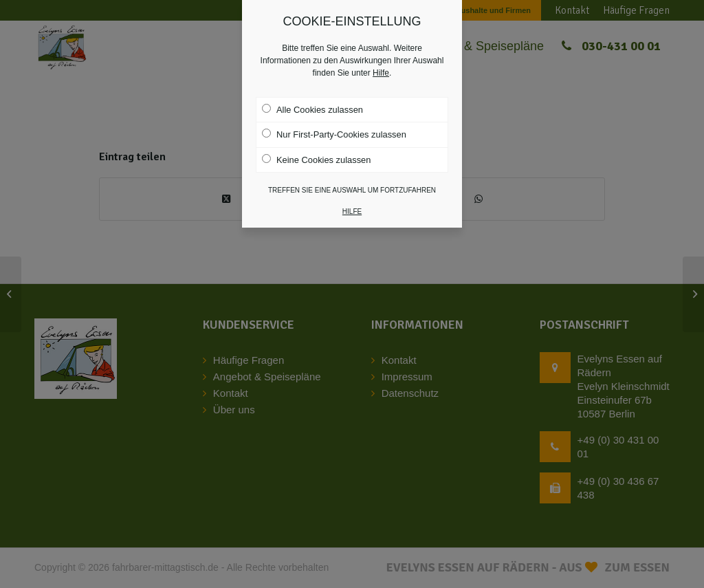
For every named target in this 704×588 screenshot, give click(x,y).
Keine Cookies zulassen (316, 149)
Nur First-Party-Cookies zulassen (334, 124)
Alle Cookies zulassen (312, 99)
